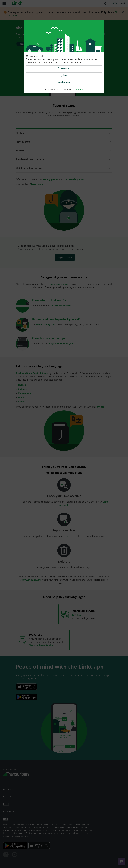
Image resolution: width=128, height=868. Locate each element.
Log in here (77, 89)
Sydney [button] (64, 75)
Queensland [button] (64, 68)
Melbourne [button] (64, 82)
